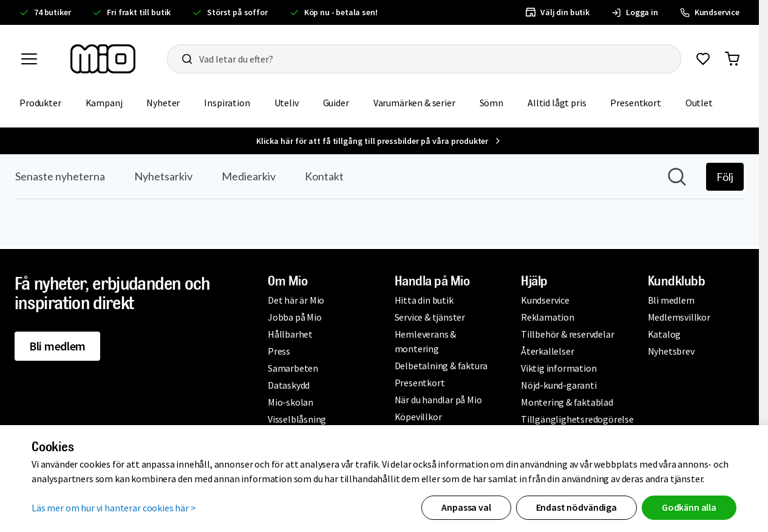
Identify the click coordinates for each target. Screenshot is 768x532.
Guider (336, 103)
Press (279, 351)
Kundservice (545, 300)
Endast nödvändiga (576, 507)
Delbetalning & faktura (441, 366)
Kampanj (104, 103)
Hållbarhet (290, 334)
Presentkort (635, 103)
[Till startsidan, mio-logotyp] (103, 59)
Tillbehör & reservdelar (567, 334)
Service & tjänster (430, 317)
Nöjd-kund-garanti (559, 385)
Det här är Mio (296, 300)
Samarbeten (293, 368)
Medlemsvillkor (679, 317)
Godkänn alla (689, 507)
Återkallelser (547, 351)
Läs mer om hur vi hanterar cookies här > (114, 508)
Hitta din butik (424, 300)
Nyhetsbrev (671, 351)
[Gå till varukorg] (732, 59)
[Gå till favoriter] (703, 59)
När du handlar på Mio (438, 400)
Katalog (664, 334)
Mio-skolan (291, 402)
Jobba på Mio (295, 317)
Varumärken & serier (414, 103)
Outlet (699, 103)
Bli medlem (57, 346)
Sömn (491, 103)
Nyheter (163, 103)
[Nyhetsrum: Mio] (379, 200)
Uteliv (287, 103)
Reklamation (548, 317)
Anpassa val (466, 507)
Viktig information (559, 368)
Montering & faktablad (567, 402)
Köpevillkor (418, 417)
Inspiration (227, 103)
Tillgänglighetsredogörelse (577, 419)
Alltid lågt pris (557, 103)
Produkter (40, 103)
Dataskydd (289, 385)
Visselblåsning (297, 419)
